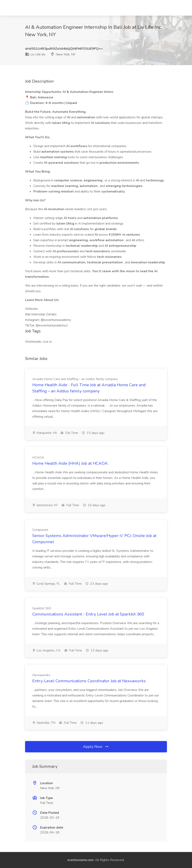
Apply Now (96, 747)
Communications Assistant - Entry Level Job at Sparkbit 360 (88, 614)
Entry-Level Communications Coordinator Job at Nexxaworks (89, 681)
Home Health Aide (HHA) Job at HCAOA (70, 463)
